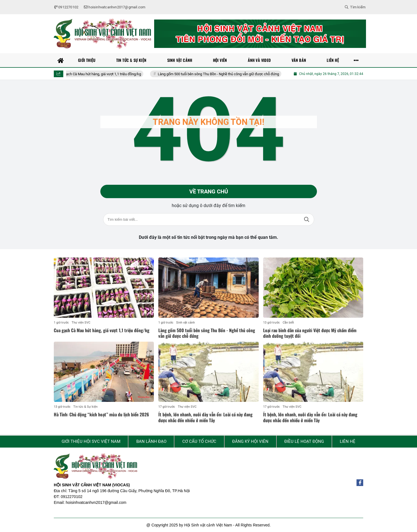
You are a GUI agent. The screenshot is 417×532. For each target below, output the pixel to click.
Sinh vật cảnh (186, 323)
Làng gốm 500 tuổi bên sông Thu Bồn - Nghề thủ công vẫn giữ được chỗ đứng (222, 74)
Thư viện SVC (81, 323)
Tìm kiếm (307, 219)
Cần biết (288, 323)
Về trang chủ (209, 191)
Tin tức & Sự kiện (85, 407)
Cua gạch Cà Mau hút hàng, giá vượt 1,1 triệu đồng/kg (102, 74)
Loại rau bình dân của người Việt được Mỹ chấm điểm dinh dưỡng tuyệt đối (310, 333)
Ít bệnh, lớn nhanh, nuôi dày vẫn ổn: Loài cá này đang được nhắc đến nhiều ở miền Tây (205, 417)
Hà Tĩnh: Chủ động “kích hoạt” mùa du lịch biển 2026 (101, 414)
